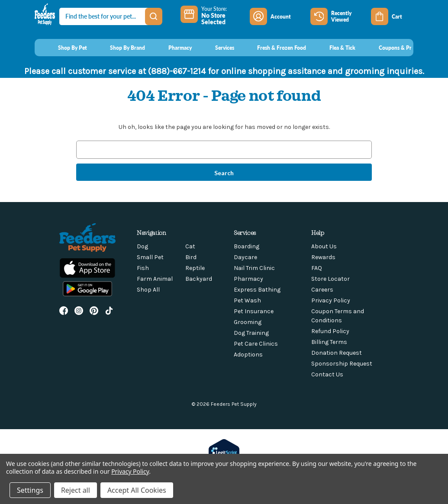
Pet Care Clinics (256, 344)
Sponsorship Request (342, 364)
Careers (322, 290)
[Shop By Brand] (120, 48)
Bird (191, 257)
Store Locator (330, 279)
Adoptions (248, 355)
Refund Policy (330, 331)
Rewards (323, 257)
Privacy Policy (331, 300)
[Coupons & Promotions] (398, 48)
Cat (190, 246)
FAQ (317, 268)
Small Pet (150, 257)
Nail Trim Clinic (254, 268)
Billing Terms (329, 342)
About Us (324, 246)
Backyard (199, 279)
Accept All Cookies (137, 490)
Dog (142, 246)
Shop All (148, 290)
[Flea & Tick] (334, 48)
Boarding (247, 246)
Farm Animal (155, 279)
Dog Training (251, 333)
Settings (30, 490)
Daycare (245, 257)
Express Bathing (257, 290)
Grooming (248, 322)
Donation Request (337, 353)
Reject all (76, 490)
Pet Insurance (254, 311)
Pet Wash (247, 300)
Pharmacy (248, 279)
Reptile (195, 268)
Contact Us (327, 374)
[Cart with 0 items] (392, 16)
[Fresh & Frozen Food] (274, 48)
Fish (143, 268)
